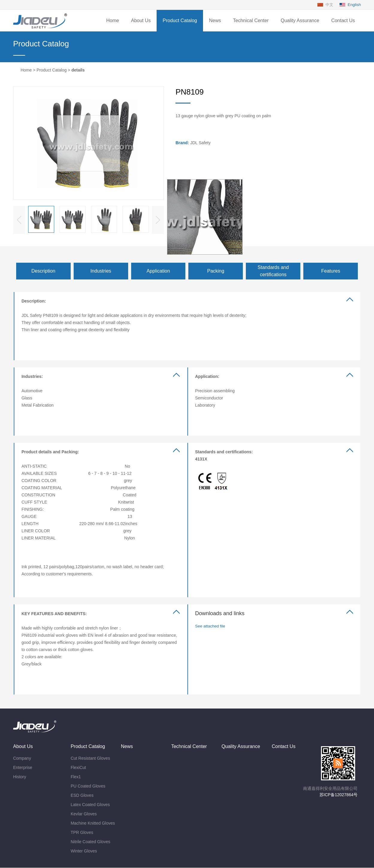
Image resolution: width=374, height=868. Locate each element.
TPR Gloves (82, 833)
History (20, 777)
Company (22, 758)
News (215, 21)
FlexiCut (78, 768)
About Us (141, 21)
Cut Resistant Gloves (90, 758)
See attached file (211, 626)
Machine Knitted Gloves (93, 823)
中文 (328, 5)
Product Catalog (180, 21)
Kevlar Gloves (84, 814)
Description (43, 271)
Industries (101, 271)
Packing (216, 271)
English (354, 5)
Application (158, 271)
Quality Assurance (300, 21)
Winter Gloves (84, 851)
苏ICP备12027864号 (339, 795)
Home (113, 21)
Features (331, 271)
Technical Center (251, 21)
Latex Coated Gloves (90, 805)
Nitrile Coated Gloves (90, 842)
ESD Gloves (82, 796)
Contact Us (343, 21)
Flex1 (76, 777)
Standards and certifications (273, 271)
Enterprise (23, 768)
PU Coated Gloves (88, 786)
